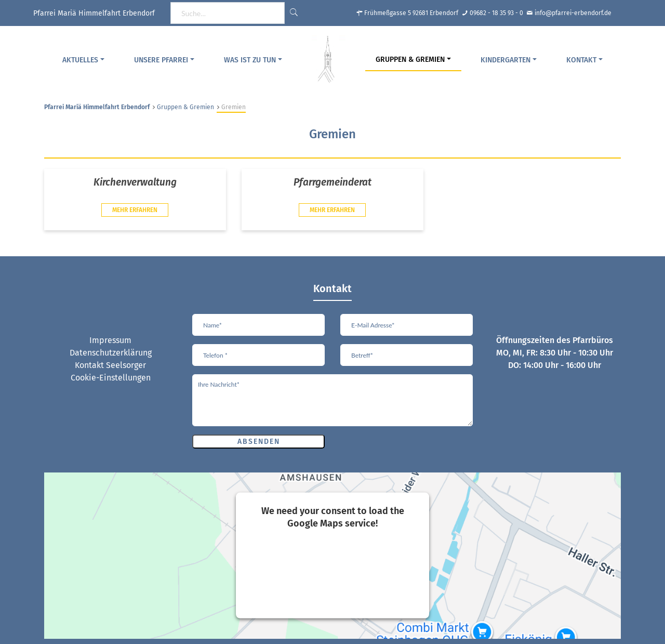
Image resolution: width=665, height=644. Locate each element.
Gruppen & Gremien (410, 60)
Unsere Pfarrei (161, 60)
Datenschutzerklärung (111, 353)
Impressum (110, 340)
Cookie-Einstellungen (111, 378)
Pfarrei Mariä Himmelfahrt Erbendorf (97, 107)
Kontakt (581, 60)
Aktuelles (80, 60)
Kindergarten (506, 60)
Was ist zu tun (250, 60)
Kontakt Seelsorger (110, 365)
